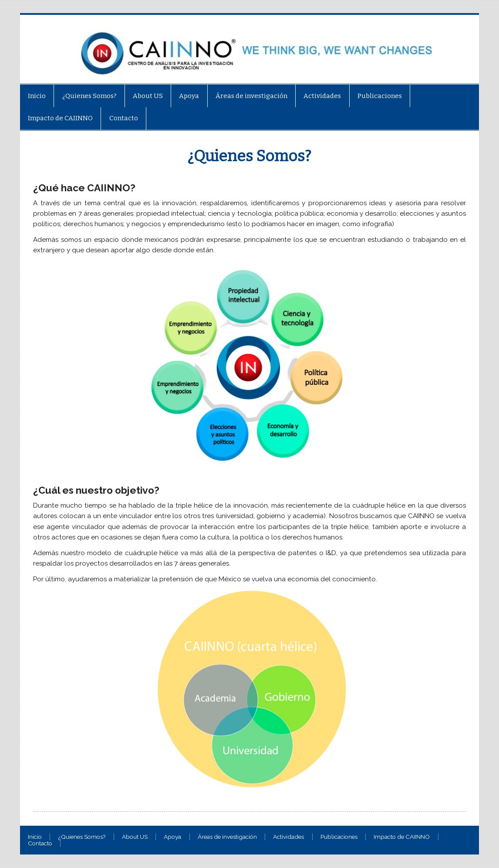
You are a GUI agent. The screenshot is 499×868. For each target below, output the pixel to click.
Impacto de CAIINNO (60, 118)
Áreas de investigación (251, 96)
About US (148, 96)
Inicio (37, 96)
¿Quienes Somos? (89, 96)
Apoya (189, 96)
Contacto (124, 118)
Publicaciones (380, 96)
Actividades (322, 96)
